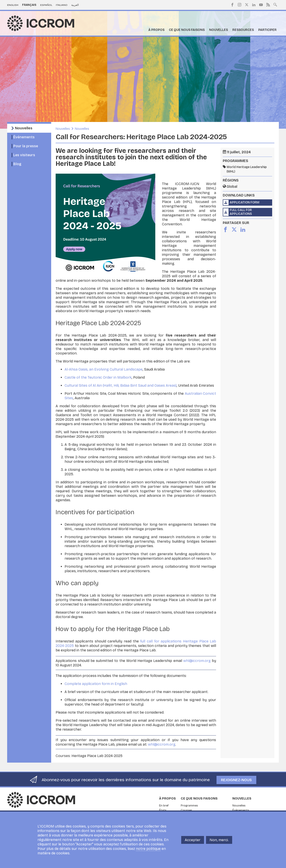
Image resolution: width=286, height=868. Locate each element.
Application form (245, 202)
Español (46, 5)
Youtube (261, 5)
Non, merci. (219, 840)
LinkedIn (254, 5)
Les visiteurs (24, 155)
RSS (268, 5)
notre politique (148, 849)
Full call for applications (241, 212)
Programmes (189, 806)
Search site (275, 4)
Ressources (243, 30)
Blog (17, 164)
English (13, 5)
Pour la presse (26, 146)
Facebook (232, 5)
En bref (164, 806)
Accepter (193, 840)
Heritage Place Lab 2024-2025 (97, 756)
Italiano (62, 5)
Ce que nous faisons (187, 30)
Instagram (240, 5)
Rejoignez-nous (236, 780)
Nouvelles (219, 30)
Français (29, 5)
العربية (75, 5)
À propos (156, 30)
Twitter (247, 5)
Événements (24, 137)
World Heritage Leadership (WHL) (247, 169)
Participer (267, 30)
